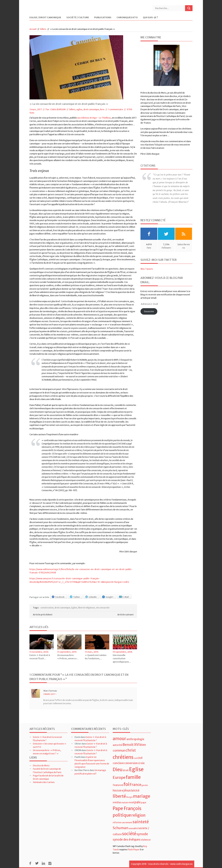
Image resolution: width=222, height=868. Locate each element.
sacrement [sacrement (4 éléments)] (127, 822)
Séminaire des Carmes (44, 782)
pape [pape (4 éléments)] (144, 802)
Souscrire (149, 311)
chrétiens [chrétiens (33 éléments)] (123, 757)
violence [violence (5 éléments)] (146, 840)
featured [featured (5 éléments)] (118, 785)
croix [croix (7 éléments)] (141, 763)
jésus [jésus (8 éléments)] (127, 790)
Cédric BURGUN (58, 109)
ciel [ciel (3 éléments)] (135, 758)
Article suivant (125, 615)
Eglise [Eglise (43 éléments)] (136, 769)
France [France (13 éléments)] (135, 785)
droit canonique (62, 608)
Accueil (33, 29)
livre (102, 109)
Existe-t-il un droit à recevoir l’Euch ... (40, 657)
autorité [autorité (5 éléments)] (118, 745)
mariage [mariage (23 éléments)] (142, 796)
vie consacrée (103, 608)
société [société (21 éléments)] (129, 834)
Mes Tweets (147, 269)
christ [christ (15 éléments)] (131, 750)
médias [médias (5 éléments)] (117, 802)
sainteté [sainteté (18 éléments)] (141, 822)
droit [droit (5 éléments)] (126, 770)
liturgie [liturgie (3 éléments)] (129, 797)
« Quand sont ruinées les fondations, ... (96, 657)
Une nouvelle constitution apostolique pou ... (122, 658)
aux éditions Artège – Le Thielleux (94, 118)
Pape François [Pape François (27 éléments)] (127, 808)
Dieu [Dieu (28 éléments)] (118, 770)
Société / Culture (78, 18)
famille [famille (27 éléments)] (133, 777)
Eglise (74, 608)
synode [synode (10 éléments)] (142, 834)
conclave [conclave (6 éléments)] (118, 763)
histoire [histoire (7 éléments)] (118, 790)
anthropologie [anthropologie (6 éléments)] (135, 739)
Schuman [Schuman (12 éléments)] (121, 828)
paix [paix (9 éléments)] (138, 802)
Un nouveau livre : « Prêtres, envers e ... (68, 657)
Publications (103, 18)
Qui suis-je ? (150, 18)
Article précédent (43, 615)
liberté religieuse (87, 608)
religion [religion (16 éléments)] (138, 815)
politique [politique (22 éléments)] (122, 815)
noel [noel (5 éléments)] (131, 802)
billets (43, 29)
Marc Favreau (50, 691)
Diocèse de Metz (41, 766)
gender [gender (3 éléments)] (145, 785)
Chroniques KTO (127, 18)
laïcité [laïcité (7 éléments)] (135, 790)
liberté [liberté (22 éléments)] (119, 796)
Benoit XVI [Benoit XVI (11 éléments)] (131, 745)
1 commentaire (116, 109)
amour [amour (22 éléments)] (119, 739)
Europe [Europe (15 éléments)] (119, 778)
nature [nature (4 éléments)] (125, 802)
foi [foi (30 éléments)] (126, 784)
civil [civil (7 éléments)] (140, 758)
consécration (47, 608)
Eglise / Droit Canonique (45, 18)
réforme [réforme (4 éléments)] (117, 822)
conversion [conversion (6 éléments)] (131, 763)
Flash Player (134, 850)
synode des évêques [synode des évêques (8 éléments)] (127, 840)
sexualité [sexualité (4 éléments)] (133, 828)
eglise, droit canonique (88, 109)
